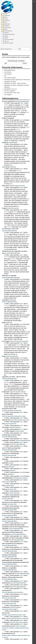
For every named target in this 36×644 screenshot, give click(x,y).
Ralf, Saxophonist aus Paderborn (13, 544)
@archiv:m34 (10, 486)
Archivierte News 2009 (9, 409)
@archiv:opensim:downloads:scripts (14, 416)
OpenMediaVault (7, 478)
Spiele (6, 29)
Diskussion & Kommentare (11, 454)
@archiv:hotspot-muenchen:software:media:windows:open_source (16, 628)
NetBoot (5, 474)
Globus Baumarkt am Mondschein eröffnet (16, 519)
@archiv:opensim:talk (9, 455)
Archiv (6, 17)
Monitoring (5, 470)
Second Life (6, 613)
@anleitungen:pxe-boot (17, 186)
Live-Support (8, 74)
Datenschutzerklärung (10, 34)
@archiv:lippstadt (12, 356)
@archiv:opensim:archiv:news (12, 411)
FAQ (3, 424)
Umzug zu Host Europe (9, 555)
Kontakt (6, 36)
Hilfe (5, 22)
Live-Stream (8, 72)
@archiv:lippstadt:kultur (19, 583)
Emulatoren (7, 21)
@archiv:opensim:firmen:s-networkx (17, 619)
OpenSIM (5, 463)
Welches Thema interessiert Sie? (12, 577)
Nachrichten (7, 24)
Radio (4, 322)
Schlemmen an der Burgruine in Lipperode (16, 549)
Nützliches (7, 26)
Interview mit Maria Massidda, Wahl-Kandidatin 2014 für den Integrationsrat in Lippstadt (15, 527)
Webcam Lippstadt (9, 43)
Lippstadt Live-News (10, 81)
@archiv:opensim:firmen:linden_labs (14, 615)
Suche (29, 49)
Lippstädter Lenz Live (10, 89)
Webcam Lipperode (8, 574)
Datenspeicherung (10, 70)
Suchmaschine (7, 590)
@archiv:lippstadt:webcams (11, 277)
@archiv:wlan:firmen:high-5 (19, 622)
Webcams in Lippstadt (9, 276)
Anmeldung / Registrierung (11, 497)
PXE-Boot (5, 143)
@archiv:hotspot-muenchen (20, 341)
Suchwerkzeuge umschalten (16, 61)
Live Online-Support (10, 78)
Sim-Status (6, 427)
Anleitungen (7, 15)
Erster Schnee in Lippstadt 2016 (12, 514)
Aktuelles (7, 33)
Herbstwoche (6, 583)
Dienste (6, 19)
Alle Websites (6, 587)
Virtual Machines (8, 31)
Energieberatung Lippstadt (11, 508)
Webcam (5, 489)
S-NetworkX (6, 392)
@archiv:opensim (13, 208)
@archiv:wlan (20, 431)
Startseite (5, 14)
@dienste (13, 167)
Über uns (7, 41)
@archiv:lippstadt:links (19, 587)
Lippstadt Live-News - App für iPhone (15, 83)
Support (6, 38)
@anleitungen (13, 143)
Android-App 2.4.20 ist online (11, 435)
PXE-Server (6, 186)
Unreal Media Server (8, 626)
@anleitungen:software (20, 478)
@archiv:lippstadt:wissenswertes (13, 592)
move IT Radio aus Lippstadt (11, 448)
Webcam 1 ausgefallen (9, 568)
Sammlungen (8, 27)
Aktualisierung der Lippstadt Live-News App (17, 80)
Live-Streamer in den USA (12, 93)
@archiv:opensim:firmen (18, 392)
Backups (5, 467)
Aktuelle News (7, 420)
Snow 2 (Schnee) (7, 414)
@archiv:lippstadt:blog (22, 101)
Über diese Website (9, 40)
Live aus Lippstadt (9, 91)
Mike (4, 619)
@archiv (11, 463)
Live (5, 76)
